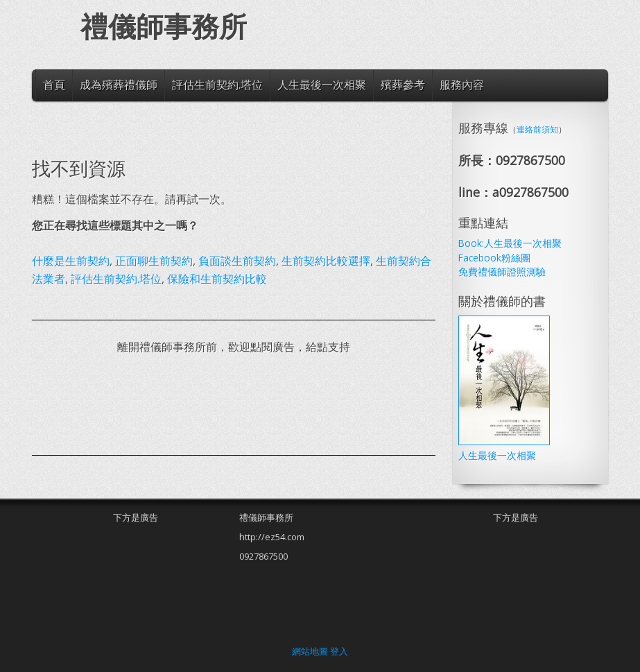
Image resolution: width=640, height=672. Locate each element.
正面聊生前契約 (154, 261)
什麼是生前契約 (71, 261)
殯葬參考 (403, 85)
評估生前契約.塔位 (217, 85)
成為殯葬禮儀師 (119, 85)
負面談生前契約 (237, 261)
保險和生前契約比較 (217, 279)
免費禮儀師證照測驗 (502, 272)
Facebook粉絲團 (494, 258)
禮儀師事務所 (164, 27)
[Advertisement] (284, 405)
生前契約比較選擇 (326, 261)
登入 (339, 651)
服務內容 (462, 85)
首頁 (54, 85)
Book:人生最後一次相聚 (510, 243)
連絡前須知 (537, 129)
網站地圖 (310, 651)
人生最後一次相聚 (322, 85)
